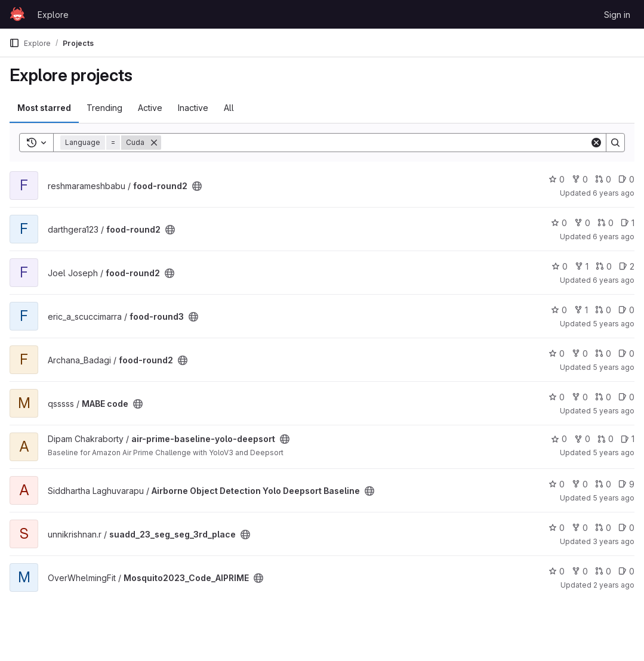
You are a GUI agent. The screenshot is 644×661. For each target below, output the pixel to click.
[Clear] (596, 143)
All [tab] (229, 108)
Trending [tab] (104, 108)
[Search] (375, 143)
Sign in (617, 15)
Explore (53, 15)
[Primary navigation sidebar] (14, 43)
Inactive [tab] (193, 108)
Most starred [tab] (44, 108)
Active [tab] (150, 108)
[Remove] (154, 143)
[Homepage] (17, 14)
